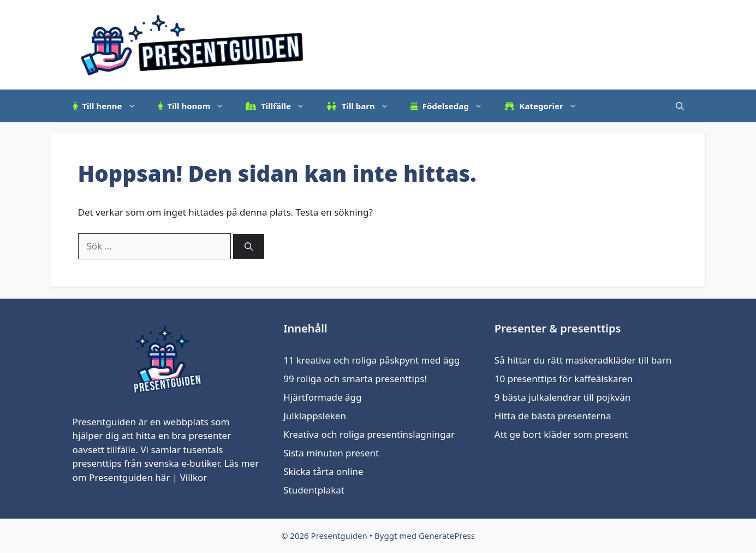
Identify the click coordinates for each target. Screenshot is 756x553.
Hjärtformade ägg (322, 397)
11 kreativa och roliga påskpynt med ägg (371, 360)
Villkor (194, 477)
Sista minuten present (331, 453)
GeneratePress (447, 536)
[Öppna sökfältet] (680, 106)
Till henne (110, 106)
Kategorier (546, 106)
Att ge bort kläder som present (561, 434)
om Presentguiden (113, 477)
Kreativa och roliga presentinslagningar (369, 434)
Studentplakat (314, 490)
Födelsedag (452, 106)
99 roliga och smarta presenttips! (355, 379)
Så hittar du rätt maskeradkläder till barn (583, 360)
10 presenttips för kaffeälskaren (564, 379)
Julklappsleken (315, 416)
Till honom (197, 106)
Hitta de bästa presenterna (553, 416)
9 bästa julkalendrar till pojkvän (562, 397)
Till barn (363, 106)
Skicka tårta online (323, 471)
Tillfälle (281, 106)
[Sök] (249, 246)
